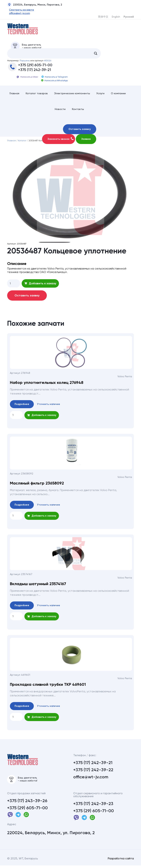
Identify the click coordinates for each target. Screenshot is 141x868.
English (116, 17)
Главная (14, 95)
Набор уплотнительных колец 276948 (47, 384)
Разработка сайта (121, 861)
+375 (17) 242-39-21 (35, 71)
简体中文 (103, 17)
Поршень (25, 62)
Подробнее (22, 406)
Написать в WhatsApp (54, 82)
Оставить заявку (80, 131)
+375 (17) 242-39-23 (93, 806)
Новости (60, 111)
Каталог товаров (37, 95)
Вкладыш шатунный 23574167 (38, 585)
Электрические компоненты (72, 95)
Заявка (86, 140)
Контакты (78, 111)
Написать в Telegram (55, 78)
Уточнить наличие (49, 406)
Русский (129, 17)
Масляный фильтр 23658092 (37, 485)
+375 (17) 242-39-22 (93, 771)
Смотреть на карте (20, 10)
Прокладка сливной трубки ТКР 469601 (48, 686)
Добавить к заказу (40, 285)
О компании (118, 95)
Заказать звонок (61, 140)
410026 (48, 62)
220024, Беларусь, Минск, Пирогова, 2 (35, 5)
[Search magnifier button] (96, 55)
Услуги (100, 95)
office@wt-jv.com (18, 13)
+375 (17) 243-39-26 (27, 803)
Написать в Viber (27, 78)
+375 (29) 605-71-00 (35, 66)
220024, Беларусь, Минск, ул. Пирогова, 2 (51, 835)
